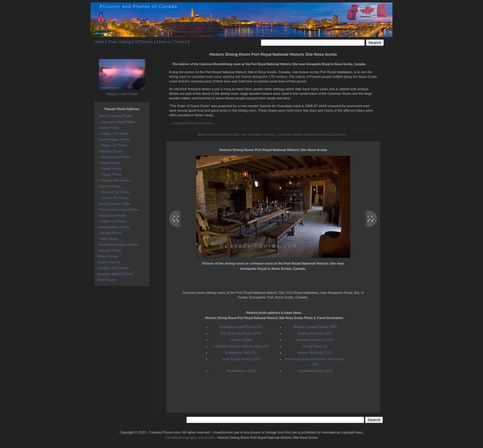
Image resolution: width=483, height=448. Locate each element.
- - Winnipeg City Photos (114, 157)
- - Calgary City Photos (113, 134)
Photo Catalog (119, 42)
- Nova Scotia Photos (112, 216)
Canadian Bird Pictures (113, 268)
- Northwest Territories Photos (118, 245)
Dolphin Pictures (109, 262)
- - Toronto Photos (110, 169)
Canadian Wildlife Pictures (115, 274)
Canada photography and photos (190, 438)
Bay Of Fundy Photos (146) (241, 333)
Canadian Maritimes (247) (315, 340)
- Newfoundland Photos (113, 227)
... (273, 285)
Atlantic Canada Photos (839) (315, 327)
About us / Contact (171, 42)
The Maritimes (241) (241, 371)
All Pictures (144, 42)
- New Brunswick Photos (114, 204)
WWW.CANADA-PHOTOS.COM (218, 135)
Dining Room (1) (315, 346)
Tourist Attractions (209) (315, 371)
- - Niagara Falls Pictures (114, 180)
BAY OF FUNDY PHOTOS (258, 135)
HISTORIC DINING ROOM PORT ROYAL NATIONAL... (314, 135)
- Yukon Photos (108, 239)
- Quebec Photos (109, 186)
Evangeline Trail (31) (241, 353)
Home (99, 42)
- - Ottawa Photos (109, 175)
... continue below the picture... (192, 123)
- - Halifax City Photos (112, 221)
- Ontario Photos (109, 163)
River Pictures (107, 280)
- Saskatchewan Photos (114, 140)
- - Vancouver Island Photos (116, 122)
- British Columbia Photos (115, 116)
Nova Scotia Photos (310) (241, 359)
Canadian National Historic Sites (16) (241, 346)
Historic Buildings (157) (315, 353)
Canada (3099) (241, 340)
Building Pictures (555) (315, 333)
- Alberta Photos (108, 128)
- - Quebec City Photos (113, 198)
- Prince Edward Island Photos (118, 210)
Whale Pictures (108, 256)
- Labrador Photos (110, 233)
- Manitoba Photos (110, 151)
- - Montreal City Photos (114, 192)
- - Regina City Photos (112, 145)
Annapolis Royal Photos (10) (241, 327)
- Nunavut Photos (109, 251)
